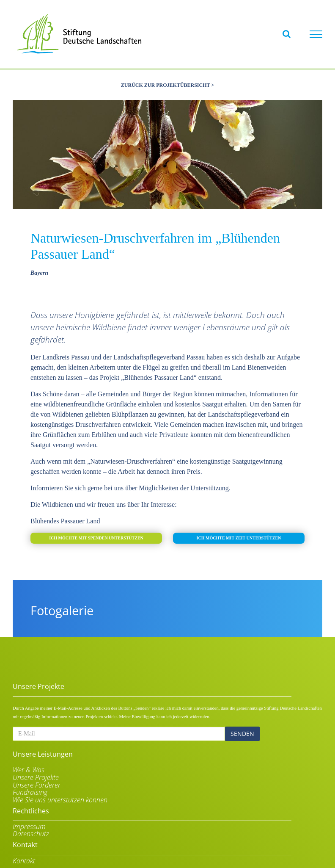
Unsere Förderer (37, 784)
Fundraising (30, 792)
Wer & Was (29, 769)
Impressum (29, 826)
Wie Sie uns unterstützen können (60, 799)
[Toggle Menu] (316, 34)
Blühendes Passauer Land (65, 520)
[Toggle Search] (287, 34)
